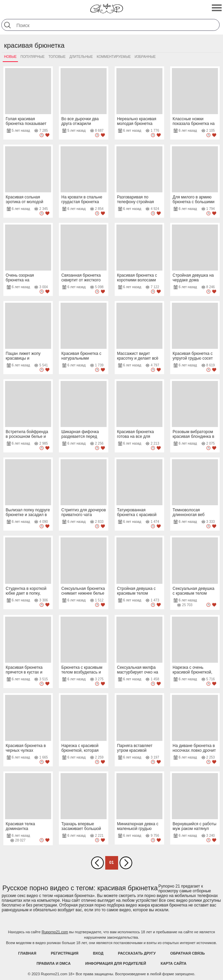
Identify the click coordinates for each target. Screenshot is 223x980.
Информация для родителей (116, 963)
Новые (10, 57)
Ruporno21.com (55, 932)
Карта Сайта (174, 963)
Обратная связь (187, 953)
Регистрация (64, 953)
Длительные (81, 57)
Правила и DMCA (54, 963)
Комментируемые (114, 57)
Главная (27, 953)
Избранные (145, 57)
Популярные (33, 57)
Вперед (126, 863)
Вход (98, 953)
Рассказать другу (137, 953)
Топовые (57, 57)
